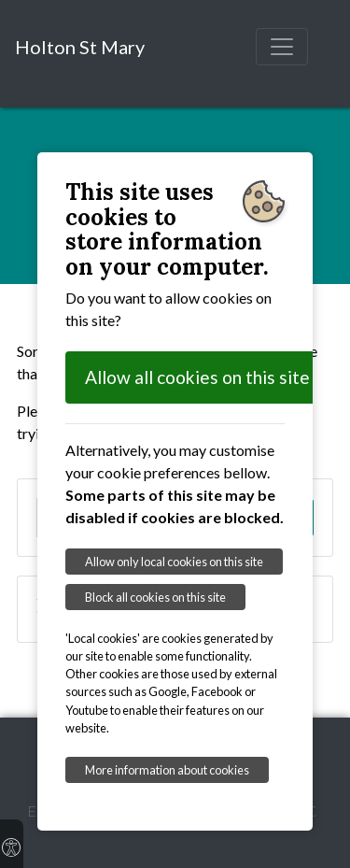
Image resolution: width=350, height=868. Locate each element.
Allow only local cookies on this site (174, 562)
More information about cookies (167, 770)
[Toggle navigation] (282, 47)
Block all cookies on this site (155, 597)
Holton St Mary (80, 47)
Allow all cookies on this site (197, 377)
